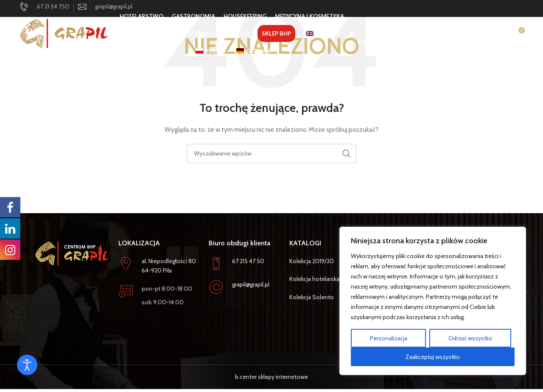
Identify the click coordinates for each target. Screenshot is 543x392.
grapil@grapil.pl (251, 284)
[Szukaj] (483, 36)
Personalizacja (389, 338)
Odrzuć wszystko (470, 338)
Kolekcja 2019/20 (312, 261)
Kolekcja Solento (312, 297)
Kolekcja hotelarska (314, 279)
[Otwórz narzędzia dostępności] (27, 365)
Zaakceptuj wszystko (433, 357)
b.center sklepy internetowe (271, 377)
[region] (433, 301)
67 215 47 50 (248, 261)
